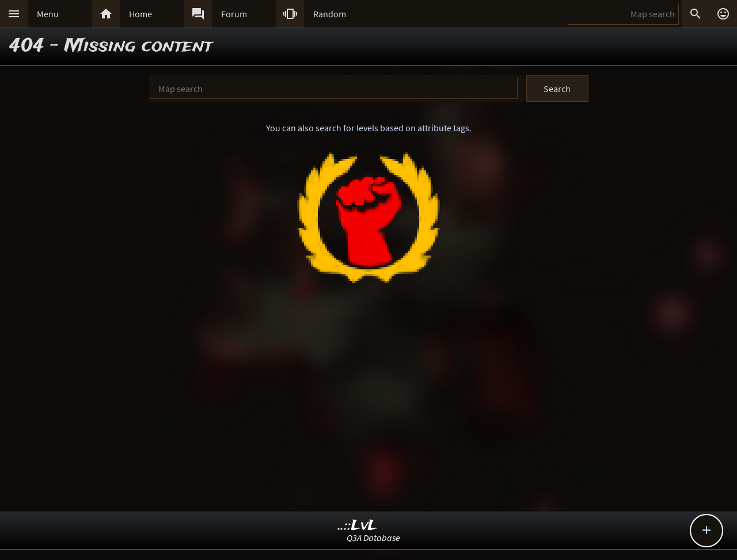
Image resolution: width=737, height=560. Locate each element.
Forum (234, 14)
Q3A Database (373, 538)
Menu (48, 14)
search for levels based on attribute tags (392, 128)
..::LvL (358, 526)
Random (330, 14)
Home (140, 14)
